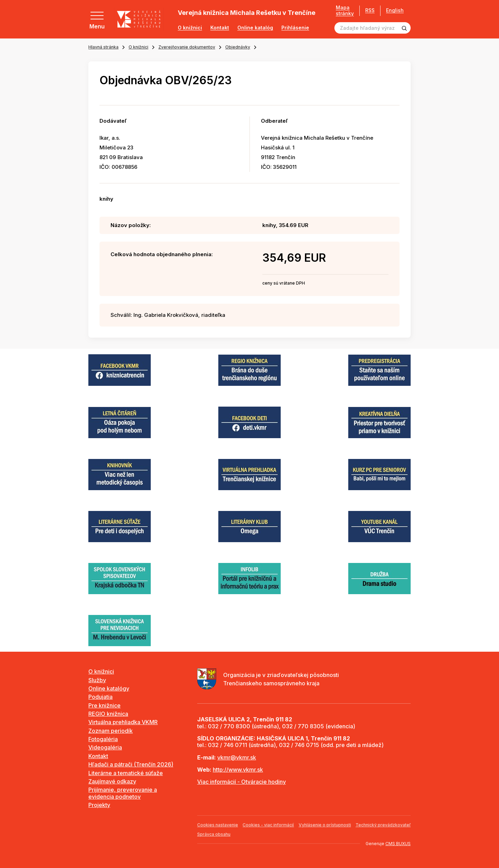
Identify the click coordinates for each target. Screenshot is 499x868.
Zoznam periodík (111, 731)
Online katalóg (255, 28)
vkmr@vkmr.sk (237, 757)
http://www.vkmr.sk (238, 770)
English (395, 10)
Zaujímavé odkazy (112, 781)
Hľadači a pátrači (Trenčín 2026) (131, 764)
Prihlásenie (295, 28)
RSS (370, 10)
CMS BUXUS (398, 844)
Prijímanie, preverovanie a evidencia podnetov (123, 793)
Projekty (99, 805)
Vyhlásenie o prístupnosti (325, 825)
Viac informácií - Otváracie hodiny (242, 782)
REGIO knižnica (108, 714)
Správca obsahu (214, 834)
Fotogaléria (103, 739)
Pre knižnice (104, 705)
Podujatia (100, 697)
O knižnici (190, 28)
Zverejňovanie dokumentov (187, 47)
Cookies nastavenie (218, 825)
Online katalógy (109, 688)
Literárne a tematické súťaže (126, 773)
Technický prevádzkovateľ (383, 825)
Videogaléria (105, 747)
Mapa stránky (345, 11)
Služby (97, 680)
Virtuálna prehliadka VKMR (123, 722)
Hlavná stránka (103, 47)
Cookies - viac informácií (268, 825)
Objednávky (238, 47)
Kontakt (220, 28)
